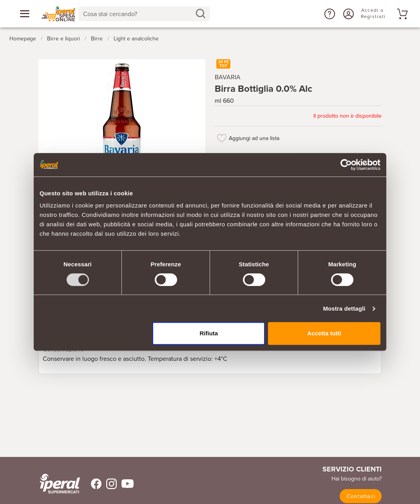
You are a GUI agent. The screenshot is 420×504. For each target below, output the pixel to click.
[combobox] (144, 14)
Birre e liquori (63, 39)
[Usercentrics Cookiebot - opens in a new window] (346, 165)
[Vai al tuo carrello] (401, 14)
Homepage (23, 39)
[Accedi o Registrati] (348, 14)
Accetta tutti (324, 333)
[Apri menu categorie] (25, 14)
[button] (329, 14)
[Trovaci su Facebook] (91, 484)
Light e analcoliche (136, 39)
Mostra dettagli (344, 308)
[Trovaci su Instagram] (109, 484)
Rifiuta (209, 333)
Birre (97, 39)
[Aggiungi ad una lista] (222, 138)
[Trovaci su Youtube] (125, 484)
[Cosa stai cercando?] (138, 14)
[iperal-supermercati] (60, 484)
